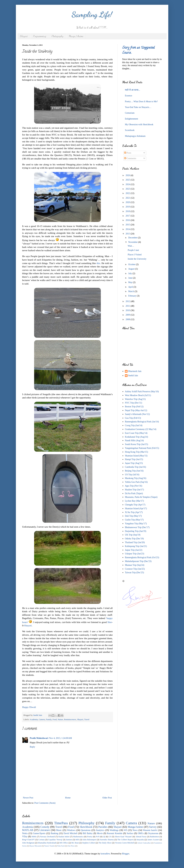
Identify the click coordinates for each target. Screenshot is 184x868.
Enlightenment (131, 119)
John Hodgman (28, 843)
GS (110, 837)
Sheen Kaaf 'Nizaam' (123, 837)
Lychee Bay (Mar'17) (134, 501)
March (131, 291)
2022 (128, 193)
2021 (128, 198)
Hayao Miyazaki (35, 846)
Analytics (100, 830)
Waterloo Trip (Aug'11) (135, 399)
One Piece (71, 846)
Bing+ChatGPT (28, 840)
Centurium (130, 113)
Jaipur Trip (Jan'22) (134, 550)
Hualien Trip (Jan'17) (134, 490)
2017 (128, 216)
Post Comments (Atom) (45, 803)
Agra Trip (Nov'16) (134, 486)
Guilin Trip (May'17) (134, 520)
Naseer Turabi (49, 846)
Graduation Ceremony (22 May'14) (141, 429)
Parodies (103, 827)
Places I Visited (135, 255)
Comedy (45, 827)
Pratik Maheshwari (39, 738)
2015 (128, 225)
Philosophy (86, 823)
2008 (128, 319)
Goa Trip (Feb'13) (133, 418)
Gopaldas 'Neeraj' (55, 840)
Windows (71, 830)
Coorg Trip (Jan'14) (134, 425)
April (131, 287)
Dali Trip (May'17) (133, 516)
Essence (129, 96)
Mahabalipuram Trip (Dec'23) (138, 561)
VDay (25, 837)
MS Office (64, 843)
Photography (57, 36)
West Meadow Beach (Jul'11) (138, 395)
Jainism (69, 840)
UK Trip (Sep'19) (133, 535)
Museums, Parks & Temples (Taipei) (141, 497)
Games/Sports (39, 833)
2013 (128, 234)
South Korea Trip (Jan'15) (136, 444)
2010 (128, 310)
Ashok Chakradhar (144, 843)
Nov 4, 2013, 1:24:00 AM (61, 738)
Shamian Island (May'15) (136, 456)
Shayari (24, 36)
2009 (128, 315)
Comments (130, 158)
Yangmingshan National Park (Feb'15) (142, 448)
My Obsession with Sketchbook (139, 124)
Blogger (126, 854)
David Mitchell (70, 833)
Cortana (41, 840)
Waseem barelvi (150, 830)
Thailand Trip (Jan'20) (135, 542)
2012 (128, 301)
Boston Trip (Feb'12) (134, 407)
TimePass (61, 823)
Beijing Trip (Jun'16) (134, 471)
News (135, 830)
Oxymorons (153, 833)
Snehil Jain (133, 376)
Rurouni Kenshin (115, 833)
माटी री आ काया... (132, 90)
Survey (153, 827)
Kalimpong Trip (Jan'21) (136, 546)
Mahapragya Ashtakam (135, 136)
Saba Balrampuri (90, 840)
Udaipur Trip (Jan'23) (135, 554)
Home (68, 798)
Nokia (25, 833)
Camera (42, 720)
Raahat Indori (64, 837)
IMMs (34, 837)
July (130, 273)
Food (55, 720)
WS (125, 830)
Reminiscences (70, 720)
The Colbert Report (125, 840)
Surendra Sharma (107, 840)
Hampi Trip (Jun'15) (134, 459)
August (132, 269)
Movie (100, 833)
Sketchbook (86, 827)
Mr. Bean (75, 843)
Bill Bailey (88, 833)
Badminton (154, 837)
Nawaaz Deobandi (47, 837)
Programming (40, 36)
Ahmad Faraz (141, 837)
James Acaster (153, 840)
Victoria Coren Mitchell (124, 843)
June (131, 278)
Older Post (107, 798)
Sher (110, 622)
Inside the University (137, 259)
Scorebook (130, 130)
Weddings (114, 830)
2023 (128, 189)
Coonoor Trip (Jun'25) (135, 569)
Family (49, 720)
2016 (128, 220)
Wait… (131, 246)
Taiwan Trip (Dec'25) (134, 573)
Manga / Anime (76, 36)
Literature (45, 830)
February (133, 296)
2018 (128, 211)
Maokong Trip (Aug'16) (136, 478)
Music (59, 830)
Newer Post (28, 798)
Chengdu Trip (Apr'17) (135, 505)
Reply (32, 747)
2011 (128, 306)
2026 (128, 175)
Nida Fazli (61, 846)
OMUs (141, 833)
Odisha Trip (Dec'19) (134, 539)
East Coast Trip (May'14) (136, 433)
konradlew (105, 854)
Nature (60, 720)
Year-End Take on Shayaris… (138, 107)
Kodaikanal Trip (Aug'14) (136, 437)
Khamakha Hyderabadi (47, 843)
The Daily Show (105, 843)
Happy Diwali (29, 707)
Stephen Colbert (89, 843)
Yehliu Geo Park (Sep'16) (136, 482)
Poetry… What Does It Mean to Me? (141, 102)
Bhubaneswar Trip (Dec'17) (137, 527)
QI (104, 837)
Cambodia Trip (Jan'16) (135, 467)
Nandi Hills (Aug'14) (134, 440)
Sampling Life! (92, 14)
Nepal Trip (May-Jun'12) (136, 410)
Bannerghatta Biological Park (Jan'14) (142, 422)
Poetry (90, 837)
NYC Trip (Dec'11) (134, 403)
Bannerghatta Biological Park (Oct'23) (142, 557)
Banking (55, 833)
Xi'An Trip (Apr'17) (134, 512)
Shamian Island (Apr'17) (136, 508)
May (131, 282)
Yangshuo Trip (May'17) (136, 524)
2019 (128, 207)
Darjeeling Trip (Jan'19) (136, 531)
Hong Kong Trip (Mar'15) (136, 452)
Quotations (86, 830)
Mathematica (78, 837)
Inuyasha (140, 840)
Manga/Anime (135, 827)
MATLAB (28, 830)
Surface (130, 833)
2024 (128, 184)
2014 (128, 229)
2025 (128, 180)
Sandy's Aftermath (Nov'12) (137, 414)
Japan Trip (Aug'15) (134, 463)
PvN (98, 837)
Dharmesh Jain (135, 371)
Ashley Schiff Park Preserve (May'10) (142, 392)
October (132, 264)
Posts (128, 153)
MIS (77, 840)
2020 (128, 202)
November (133, 242)
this (98, 263)
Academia (34, 720)
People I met (133, 250)
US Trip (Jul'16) (132, 475)
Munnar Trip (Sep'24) (135, 565)
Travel (87, 720)
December (133, 238)
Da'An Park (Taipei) (134, 493)
